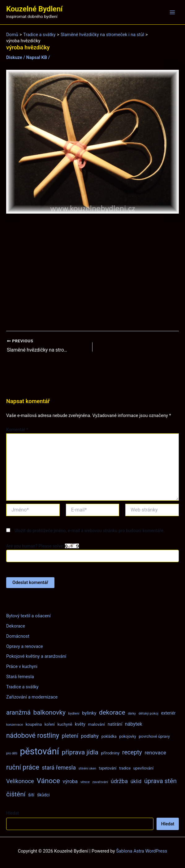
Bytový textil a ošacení (28, 616)
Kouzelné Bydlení (34, 9)
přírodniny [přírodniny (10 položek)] (110, 753)
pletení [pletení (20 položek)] (70, 736)
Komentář (17, 430)
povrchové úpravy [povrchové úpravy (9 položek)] (154, 737)
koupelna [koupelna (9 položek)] (34, 724)
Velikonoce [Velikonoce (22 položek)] (20, 781)
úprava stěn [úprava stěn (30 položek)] (160, 781)
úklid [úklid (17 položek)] (136, 781)
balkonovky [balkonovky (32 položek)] (49, 712)
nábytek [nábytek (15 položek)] (134, 724)
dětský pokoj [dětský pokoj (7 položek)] (148, 713)
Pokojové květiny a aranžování (36, 657)
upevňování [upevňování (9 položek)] (143, 768)
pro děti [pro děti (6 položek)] (12, 753)
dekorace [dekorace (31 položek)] (112, 712)
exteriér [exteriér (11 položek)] (168, 713)
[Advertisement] (92, 273)
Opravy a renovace (25, 646)
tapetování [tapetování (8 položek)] (108, 768)
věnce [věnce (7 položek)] (85, 782)
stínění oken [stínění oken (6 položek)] (87, 768)
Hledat (13, 813)
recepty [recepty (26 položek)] (132, 752)
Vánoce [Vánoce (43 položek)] (48, 781)
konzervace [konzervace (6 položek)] (15, 725)
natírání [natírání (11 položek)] (115, 724)
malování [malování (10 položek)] (97, 724)
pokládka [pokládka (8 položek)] (109, 737)
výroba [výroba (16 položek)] (70, 781)
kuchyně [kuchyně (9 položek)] (65, 724)
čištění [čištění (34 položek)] (16, 794)
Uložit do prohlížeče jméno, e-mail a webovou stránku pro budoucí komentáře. (90, 531)
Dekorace (16, 626)
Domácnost (18, 636)
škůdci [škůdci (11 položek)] (43, 795)
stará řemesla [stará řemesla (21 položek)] (59, 768)
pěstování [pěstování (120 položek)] (40, 751)
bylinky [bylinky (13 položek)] (89, 713)
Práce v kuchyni (22, 667)
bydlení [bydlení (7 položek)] (74, 713)
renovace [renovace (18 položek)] (155, 753)
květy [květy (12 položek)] (80, 724)
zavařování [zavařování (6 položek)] (100, 782)
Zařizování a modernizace (32, 697)
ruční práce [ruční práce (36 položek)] (23, 767)
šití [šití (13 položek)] (31, 795)
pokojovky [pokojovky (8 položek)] (127, 737)
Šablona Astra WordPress (142, 851)
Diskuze (14, 57)
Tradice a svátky (22, 687)
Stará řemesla (20, 677)
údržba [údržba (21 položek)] (119, 781)
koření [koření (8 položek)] (50, 724)
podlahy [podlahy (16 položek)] (90, 736)
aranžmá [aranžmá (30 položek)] (18, 712)
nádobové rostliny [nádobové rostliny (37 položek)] (33, 736)
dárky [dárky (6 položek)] (132, 714)
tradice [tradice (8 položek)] (125, 768)
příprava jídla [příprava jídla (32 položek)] (80, 752)
